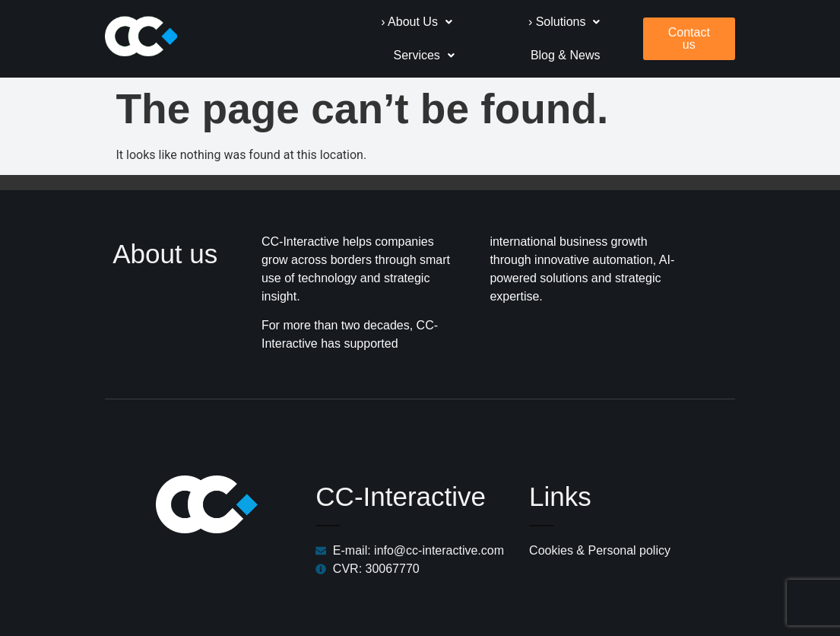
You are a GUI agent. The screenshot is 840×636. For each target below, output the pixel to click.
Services (598, 20)
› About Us (308, 20)
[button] (308, 21)
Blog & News (594, 54)
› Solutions (455, 20)
